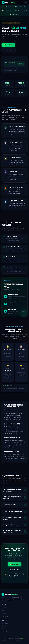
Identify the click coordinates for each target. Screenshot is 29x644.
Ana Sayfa (4, 626)
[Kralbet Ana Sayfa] (8, 3)
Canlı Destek (4, 632)
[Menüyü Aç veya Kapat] (26, 3)
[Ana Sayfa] (14, 594)
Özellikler (3, 611)
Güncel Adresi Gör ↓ (9, 50)
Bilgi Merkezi (4, 629)
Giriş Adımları (4, 608)
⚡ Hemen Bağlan (8, 45)
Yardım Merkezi (5, 616)
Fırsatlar (3, 613)
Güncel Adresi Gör (15, 569)
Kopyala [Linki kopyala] (21, 64)
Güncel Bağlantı (5, 623)
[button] (14, 490)
